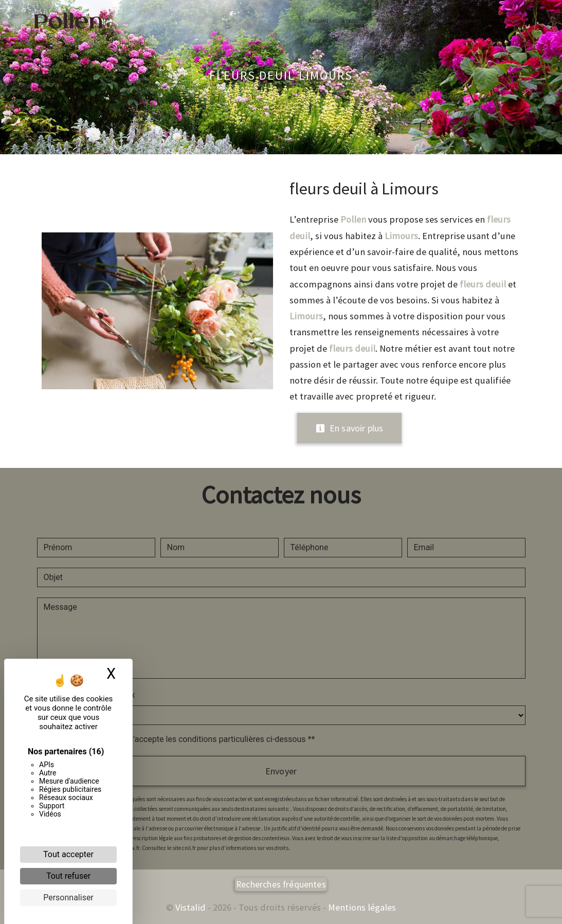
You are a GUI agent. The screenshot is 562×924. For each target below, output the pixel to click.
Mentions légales (361, 907)
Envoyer (281, 771)
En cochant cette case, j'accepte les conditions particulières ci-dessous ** (181, 739)
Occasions (465, 20)
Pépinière (420, 20)
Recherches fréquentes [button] (281, 884)
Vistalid (191, 907)
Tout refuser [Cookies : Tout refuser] (68, 876)
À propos (350, 20)
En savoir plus (350, 428)
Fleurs (382, 20)
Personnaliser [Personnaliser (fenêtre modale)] (68, 898)
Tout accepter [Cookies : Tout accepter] (68, 854)
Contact (508, 20)
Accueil (316, 20)
